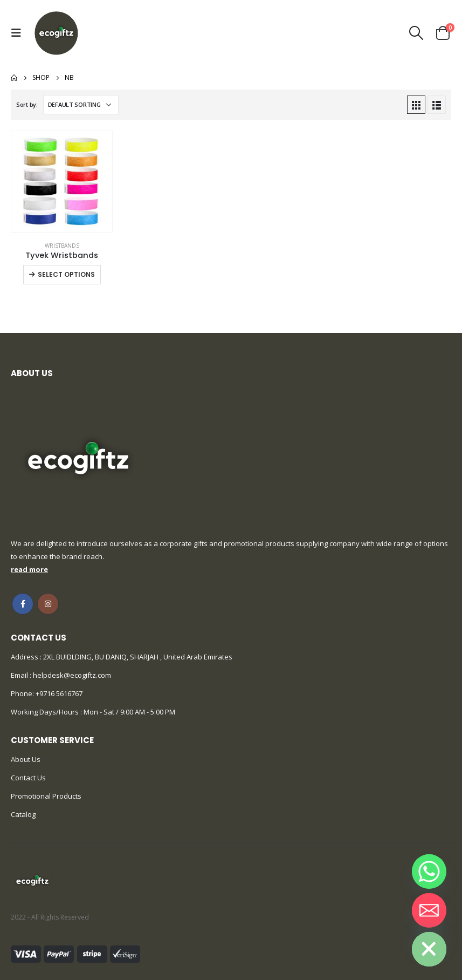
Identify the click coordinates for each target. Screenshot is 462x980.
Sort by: (27, 104)
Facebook (23, 604)
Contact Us (28, 778)
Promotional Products (46, 796)
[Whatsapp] (429, 872)
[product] (62, 182)
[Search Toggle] (416, 33)
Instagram (48, 604)
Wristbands (62, 246)
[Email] (429, 910)
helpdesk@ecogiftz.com (71, 675)
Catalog (23, 814)
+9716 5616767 (59, 693)
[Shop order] (81, 105)
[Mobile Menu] (19, 33)
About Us (26, 759)
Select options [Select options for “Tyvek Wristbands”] (66, 274)
